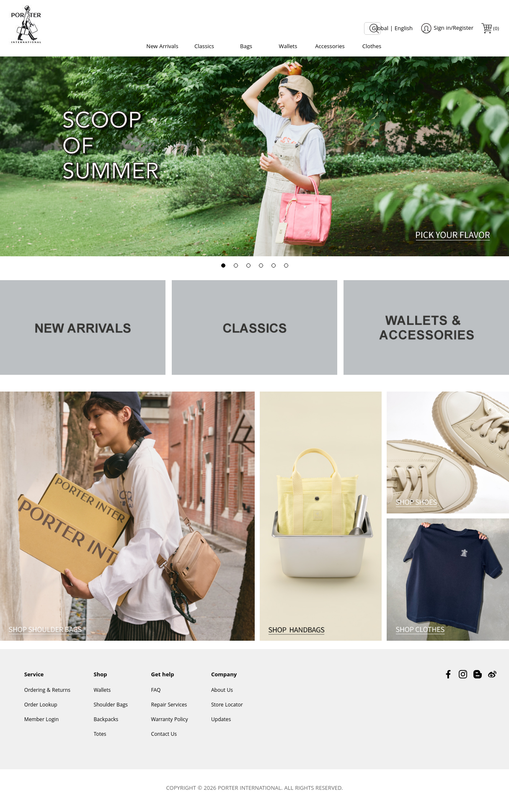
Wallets (288, 47)
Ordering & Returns (47, 695)
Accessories (330, 47)
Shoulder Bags (111, 709)
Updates (221, 724)
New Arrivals (162, 47)
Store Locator (227, 709)
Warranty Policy (169, 724)
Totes (100, 739)
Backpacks (106, 724)
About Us (222, 695)
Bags (246, 47)
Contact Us (164, 739)
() (496, 29)
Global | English (392, 29)
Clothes (372, 47)
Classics (204, 47)
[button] (223, 268)
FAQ (156, 695)
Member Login (41, 724)
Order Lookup (41, 709)
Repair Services (169, 709)
